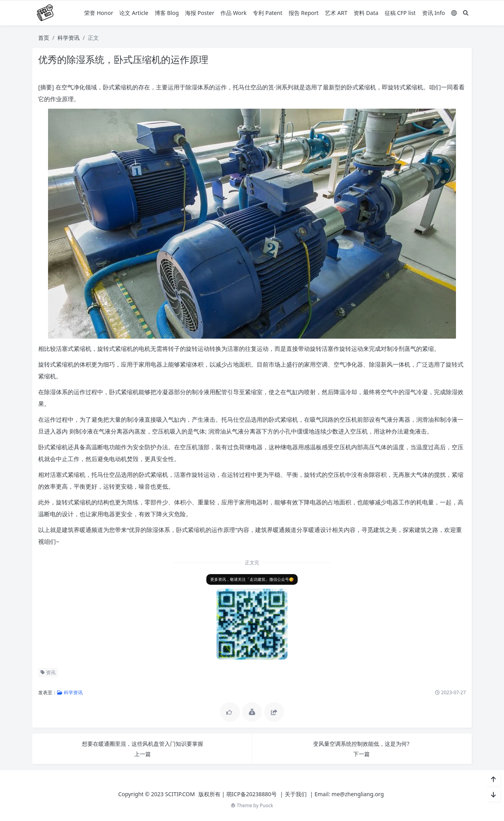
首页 (44, 38)
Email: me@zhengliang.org (349, 794)
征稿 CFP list (400, 13)
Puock (267, 805)
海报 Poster (200, 13)
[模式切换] (454, 13)
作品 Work (233, 13)
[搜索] (466, 13)
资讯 (48, 672)
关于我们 (296, 794)
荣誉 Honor (99, 13)
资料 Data (366, 13)
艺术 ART (336, 13)
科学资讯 (69, 38)
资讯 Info (434, 13)
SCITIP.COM (180, 794)
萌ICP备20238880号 (252, 794)
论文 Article (134, 13)
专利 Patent (268, 13)
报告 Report (304, 13)
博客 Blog (167, 13)
